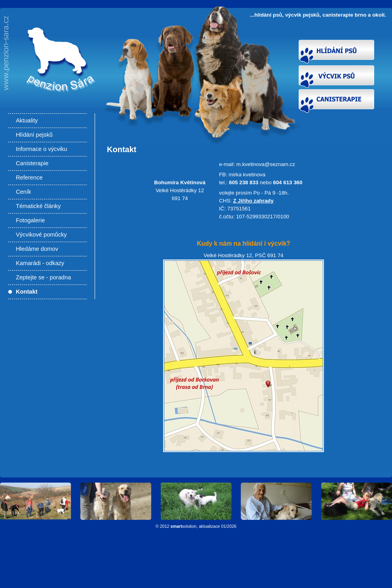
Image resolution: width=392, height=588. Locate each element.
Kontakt (27, 292)
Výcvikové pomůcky (41, 235)
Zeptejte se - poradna (43, 277)
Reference (29, 178)
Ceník (23, 192)
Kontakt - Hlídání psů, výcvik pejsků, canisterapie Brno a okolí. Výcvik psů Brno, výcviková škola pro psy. (58, 80)
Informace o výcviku (42, 149)
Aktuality (27, 120)
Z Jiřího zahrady (253, 201)
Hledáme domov (37, 249)
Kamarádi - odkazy (40, 263)
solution (184, 526)
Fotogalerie (30, 220)
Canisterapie (32, 163)
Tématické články (38, 206)
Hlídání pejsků (34, 135)
